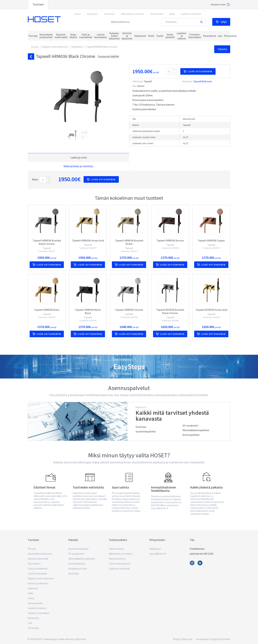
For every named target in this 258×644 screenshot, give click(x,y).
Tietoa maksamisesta (120, 564)
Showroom (109, 14)
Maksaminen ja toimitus (133, 14)
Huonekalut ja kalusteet (40, 554)
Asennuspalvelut (191, 435)
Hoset (44, 19)
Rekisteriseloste (117, 559)
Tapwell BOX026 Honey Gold (211, 310)
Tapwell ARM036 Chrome (129, 310)
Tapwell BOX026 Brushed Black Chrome (170, 311)
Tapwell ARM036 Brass (47, 310)
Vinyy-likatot (34, 564)
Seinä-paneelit (35, 603)
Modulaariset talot (78, 569)
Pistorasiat (33, 628)
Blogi (172, 14)
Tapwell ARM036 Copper (211, 240)
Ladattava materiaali (191, 14)
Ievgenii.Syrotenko (221, 639)
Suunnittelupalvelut (146, 432)
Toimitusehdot (116, 549)
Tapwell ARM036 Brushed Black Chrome (47, 242)
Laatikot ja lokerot (37, 608)
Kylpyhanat (77, 47)
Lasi (30, 623)
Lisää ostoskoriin (198, 71)
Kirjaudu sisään (221, 5)
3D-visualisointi (190, 426)
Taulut (31, 598)
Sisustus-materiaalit (38, 559)
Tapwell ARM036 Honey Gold (88, 240)
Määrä (35, 180)
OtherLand (187, 639)
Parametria (33, 618)
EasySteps (92, 14)
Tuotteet (38, 4)
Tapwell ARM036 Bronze (170, 240)
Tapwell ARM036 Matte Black (88, 311)
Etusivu (35, 47)
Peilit (30, 593)
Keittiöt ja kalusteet (38, 583)
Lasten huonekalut (38, 573)
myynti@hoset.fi (158, 554)
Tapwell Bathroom (203, 81)
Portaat (32, 549)
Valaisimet (33, 588)
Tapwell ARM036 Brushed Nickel (129, 242)
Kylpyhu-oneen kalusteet (55, 47)
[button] (73, 135)
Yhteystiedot (157, 14)
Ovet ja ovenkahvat (38, 569)
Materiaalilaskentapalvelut (196, 430)
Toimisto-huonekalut (39, 613)
